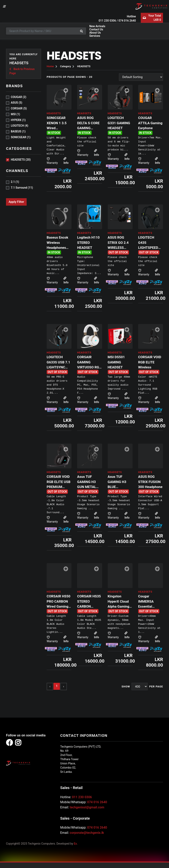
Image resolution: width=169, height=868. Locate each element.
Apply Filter (16, 202)
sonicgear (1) (21, 137)
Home (50, 66)
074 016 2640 (127, 21)
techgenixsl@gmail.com (87, 807)
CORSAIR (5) (19, 108)
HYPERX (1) (18, 120)
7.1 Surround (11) (22, 188)
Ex (75, 844)
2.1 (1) (15, 182)
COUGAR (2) (19, 97)
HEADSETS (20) (21, 160)
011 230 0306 (107, 21)
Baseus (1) (18, 131)
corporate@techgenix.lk (87, 833)
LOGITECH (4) (20, 126)
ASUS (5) (17, 103)
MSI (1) (15, 114)
